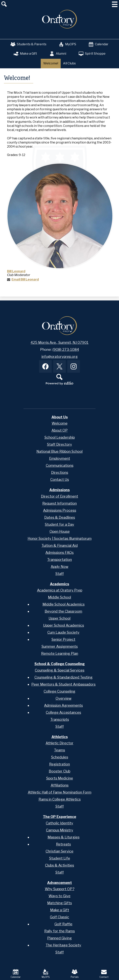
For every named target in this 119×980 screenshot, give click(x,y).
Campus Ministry (60, 830)
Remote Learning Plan (60, 653)
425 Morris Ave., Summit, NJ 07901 (59, 343)
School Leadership (60, 437)
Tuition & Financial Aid (60, 546)
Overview (64, 698)
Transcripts (60, 719)
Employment (60, 458)
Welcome (60, 423)
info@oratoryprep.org (60, 357)
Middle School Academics (64, 604)
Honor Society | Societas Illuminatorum (60, 539)
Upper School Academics (64, 625)
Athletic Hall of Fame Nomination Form (60, 792)
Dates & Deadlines (60, 517)
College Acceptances (63, 712)
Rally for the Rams (59, 931)
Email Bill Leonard (25, 279)
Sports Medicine (60, 778)
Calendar (99, 44)
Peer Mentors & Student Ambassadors (63, 684)
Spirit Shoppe (92, 54)
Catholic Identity (59, 823)
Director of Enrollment (59, 496)
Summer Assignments (60, 646)
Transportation (59, 560)
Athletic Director (59, 743)
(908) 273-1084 (66, 350)
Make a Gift (25, 54)
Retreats (63, 844)
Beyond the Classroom (63, 611)
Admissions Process (60, 510)
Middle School (59, 597)
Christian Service (59, 851)
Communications (60, 465)
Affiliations (60, 785)
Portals (75, 974)
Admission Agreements (63, 705)
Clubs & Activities (59, 865)
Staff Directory (59, 444)
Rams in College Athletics (60, 799)
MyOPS (68, 44)
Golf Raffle (63, 924)
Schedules (60, 757)
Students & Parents (28, 44)
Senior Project (63, 639)
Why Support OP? (60, 889)
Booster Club (59, 771)
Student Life (60, 858)
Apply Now (59, 567)
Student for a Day (59, 524)
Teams (59, 750)
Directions (60, 473)
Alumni (58, 54)
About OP (60, 430)
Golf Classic (59, 917)
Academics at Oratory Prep (60, 590)
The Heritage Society (63, 945)
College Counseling (59, 691)
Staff (60, 574)
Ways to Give (59, 896)
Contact (104, 974)
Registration (59, 764)
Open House (60, 531)
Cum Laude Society (63, 632)
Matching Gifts (59, 903)
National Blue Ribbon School (59, 451)
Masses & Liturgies (64, 837)
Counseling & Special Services (60, 670)
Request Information (59, 503)
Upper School (59, 618)
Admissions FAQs (59, 553)
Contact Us (60, 480)
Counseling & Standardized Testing (64, 677)
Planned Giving (59, 938)
